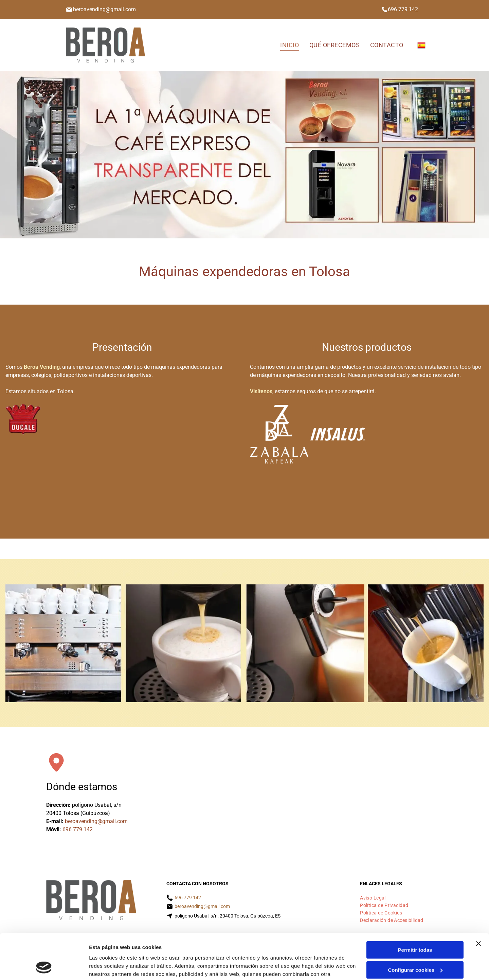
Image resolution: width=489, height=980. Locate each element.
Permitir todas (415, 908)
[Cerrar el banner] (478, 901)
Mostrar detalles (109, 967)
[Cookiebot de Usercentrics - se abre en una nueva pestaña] (44, 967)
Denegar (415, 947)
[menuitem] (289, 45)
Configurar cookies (415, 927)
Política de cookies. (139, 948)
